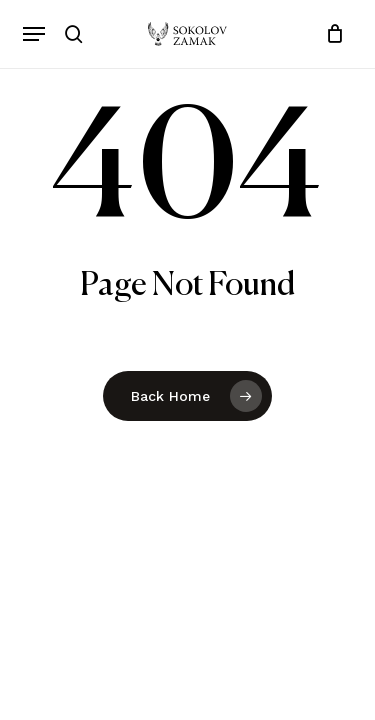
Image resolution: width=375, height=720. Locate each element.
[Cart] (330, 34)
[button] (34, 34)
